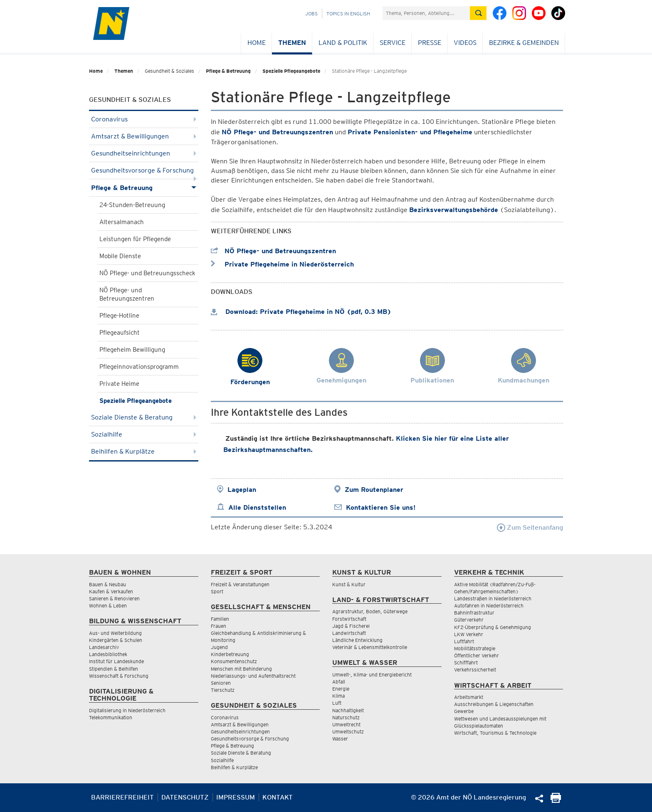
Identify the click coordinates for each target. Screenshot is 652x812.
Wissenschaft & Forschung (119, 676)
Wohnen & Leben (108, 606)
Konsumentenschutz (234, 661)
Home (257, 43)
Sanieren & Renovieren (114, 599)
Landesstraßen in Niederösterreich (493, 599)
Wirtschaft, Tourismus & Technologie (495, 733)
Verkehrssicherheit (475, 670)
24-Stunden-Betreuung (132, 205)
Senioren (221, 683)
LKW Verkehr (469, 634)
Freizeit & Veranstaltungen (240, 584)
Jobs (311, 14)
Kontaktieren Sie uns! (381, 507)
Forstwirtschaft (349, 619)
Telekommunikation (111, 717)
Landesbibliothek (108, 654)
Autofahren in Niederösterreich (489, 606)
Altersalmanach (122, 222)
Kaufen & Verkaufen (111, 591)
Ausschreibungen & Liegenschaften (494, 704)
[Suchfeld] (426, 13)
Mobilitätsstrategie (475, 648)
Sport (217, 591)
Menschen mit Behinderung (241, 669)
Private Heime (119, 384)
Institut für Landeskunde (116, 661)
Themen (292, 43)
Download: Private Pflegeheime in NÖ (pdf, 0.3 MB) (301, 312)
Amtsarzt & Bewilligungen (144, 136)
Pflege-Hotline (119, 316)
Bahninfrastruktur (474, 613)
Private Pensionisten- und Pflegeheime (410, 132)
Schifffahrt (466, 663)
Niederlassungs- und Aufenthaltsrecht (253, 676)
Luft (337, 703)
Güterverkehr (469, 620)
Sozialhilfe (144, 434)
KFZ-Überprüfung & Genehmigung (493, 627)
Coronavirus (144, 119)
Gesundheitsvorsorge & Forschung (144, 173)
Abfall (339, 682)
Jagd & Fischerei (351, 626)
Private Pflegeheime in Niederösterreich (282, 264)
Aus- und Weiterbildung (115, 633)
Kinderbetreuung (230, 654)
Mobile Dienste (120, 256)
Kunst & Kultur (349, 584)
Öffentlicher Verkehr (477, 655)
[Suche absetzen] (478, 13)
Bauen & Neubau (107, 584)
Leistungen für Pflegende (135, 239)
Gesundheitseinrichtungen (144, 153)
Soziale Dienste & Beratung (144, 417)
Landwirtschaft (349, 633)
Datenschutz (185, 797)
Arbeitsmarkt (469, 697)
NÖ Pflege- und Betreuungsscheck (147, 273)
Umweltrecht (346, 724)
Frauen (219, 626)
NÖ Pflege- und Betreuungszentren (127, 294)
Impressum (236, 797)
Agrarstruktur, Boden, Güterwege (370, 611)
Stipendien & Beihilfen (114, 669)
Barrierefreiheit (122, 797)
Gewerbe (464, 711)
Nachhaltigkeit (348, 710)
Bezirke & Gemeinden (524, 43)
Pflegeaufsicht (120, 333)
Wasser (340, 739)
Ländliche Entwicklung (357, 640)
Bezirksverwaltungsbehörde (454, 210)
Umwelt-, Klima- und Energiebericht (372, 675)
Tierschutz (223, 690)
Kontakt (278, 797)
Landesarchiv (104, 647)
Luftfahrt (464, 641)
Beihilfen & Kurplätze (144, 451)
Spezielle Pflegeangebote (291, 71)
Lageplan (242, 490)
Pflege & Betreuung (228, 71)
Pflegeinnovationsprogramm (139, 367)
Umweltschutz (348, 732)
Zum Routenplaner (374, 490)
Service (393, 43)
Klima (338, 696)
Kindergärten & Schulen (116, 640)
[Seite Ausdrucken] (556, 801)
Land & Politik (343, 43)
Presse (430, 43)
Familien (220, 619)
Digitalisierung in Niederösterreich (127, 710)
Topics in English (348, 14)
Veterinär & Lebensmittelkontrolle (370, 647)
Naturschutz (346, 717)
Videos (465, 43)
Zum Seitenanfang (530, 527)
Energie (341, 689)
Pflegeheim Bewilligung (132, 350)
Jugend (219, 647)
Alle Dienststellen (257, 507)
